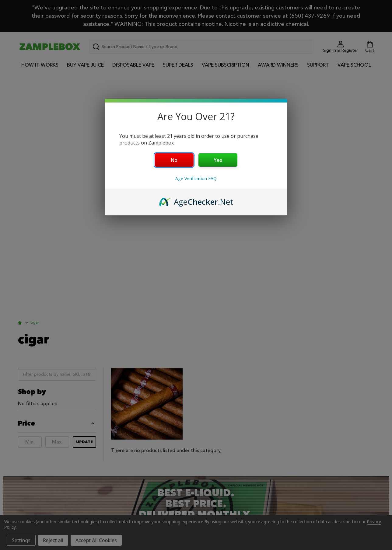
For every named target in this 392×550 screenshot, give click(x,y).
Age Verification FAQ (196, 178)
